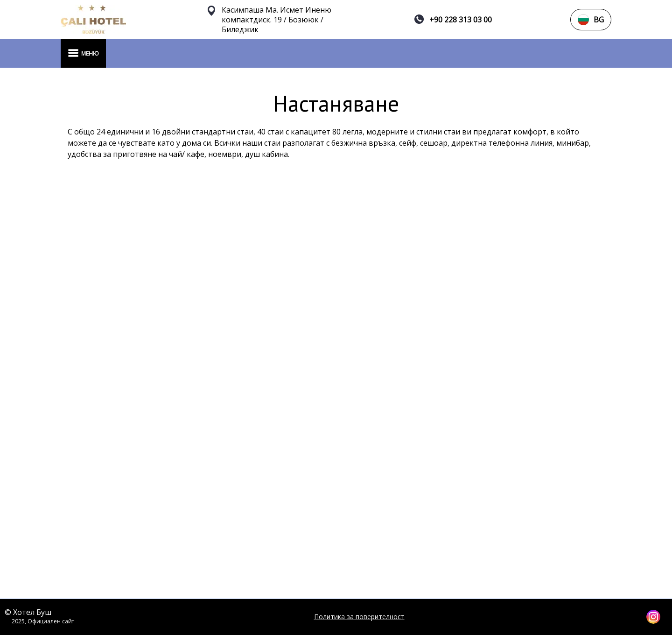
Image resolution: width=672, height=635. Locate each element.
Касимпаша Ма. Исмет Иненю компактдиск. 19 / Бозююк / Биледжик (276, 20)
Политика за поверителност (359, 617)
